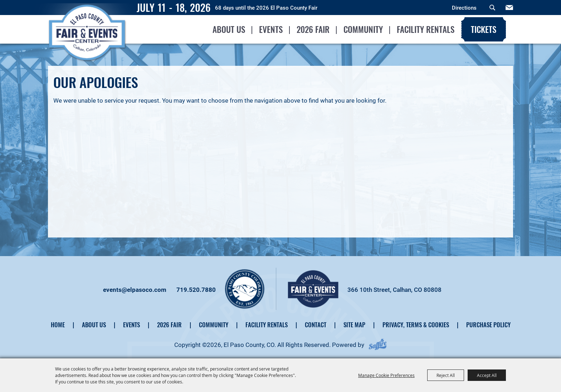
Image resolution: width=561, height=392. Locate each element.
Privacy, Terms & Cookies (416, 325)
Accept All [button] (487, 375)
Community (363, 29)
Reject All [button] (446, 375)
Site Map (354, 325)
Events (270, 29)
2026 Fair (313, 29)
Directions (464, 8)
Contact (316, 325)
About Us (228, 29)
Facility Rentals (425, 29)
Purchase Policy (488, 325)
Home (58, 325)
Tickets (483, 29)
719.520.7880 (196, 290)
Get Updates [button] (509, 8)
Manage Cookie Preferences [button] (386, 375)
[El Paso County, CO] (88, 45)
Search (492, 8)
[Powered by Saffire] (378, 345)
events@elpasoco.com (135, 290)
